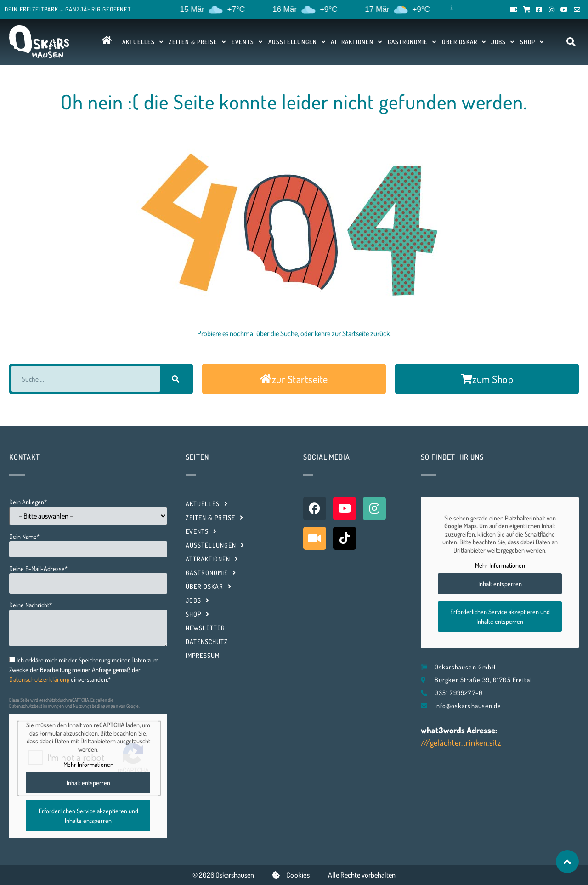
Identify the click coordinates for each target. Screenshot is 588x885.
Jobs (503, 42)
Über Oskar (464, 42)
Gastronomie (412, 42)
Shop (532, 42)
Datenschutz (207, 642)
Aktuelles (143, 42)
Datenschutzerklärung (39, 679)
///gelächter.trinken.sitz (461, 742)
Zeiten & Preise (197, 42)
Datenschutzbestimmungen (37, 706)
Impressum (203, 655)
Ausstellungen (297, 42)
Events (247, 42)
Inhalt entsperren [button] (88, 782)
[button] (571, 42)
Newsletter (205, 628)
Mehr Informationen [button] (88, 764)
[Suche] (175, 379)
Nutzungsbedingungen (96, 706)
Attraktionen (356, 42)
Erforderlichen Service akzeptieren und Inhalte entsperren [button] (88, 815)
